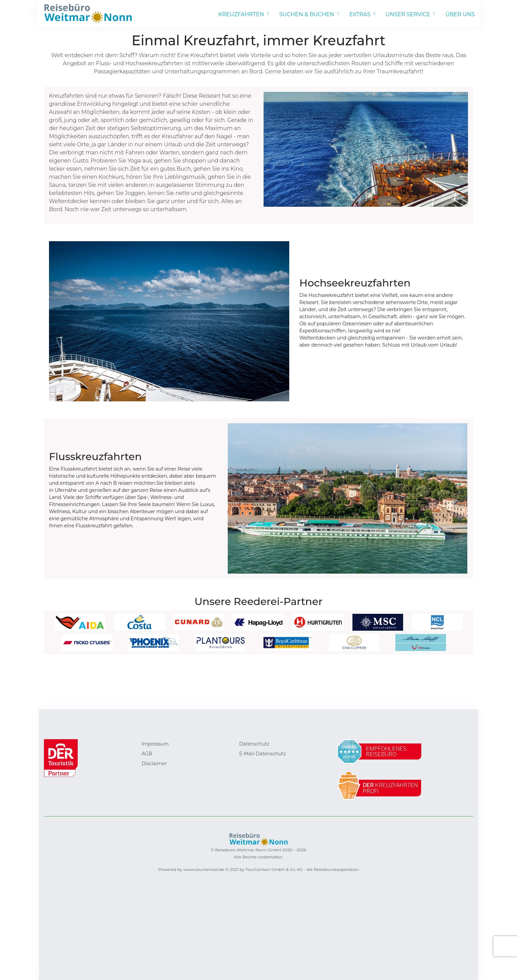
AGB (147, 754)
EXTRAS (360, 14)
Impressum (155, 744)
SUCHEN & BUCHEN (306, 14)
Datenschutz (254, 744)
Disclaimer (154, 763)
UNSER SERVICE (408, 14)
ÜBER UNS (460, 14)
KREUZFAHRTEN (241, 14)
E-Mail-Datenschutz (263, 754)
